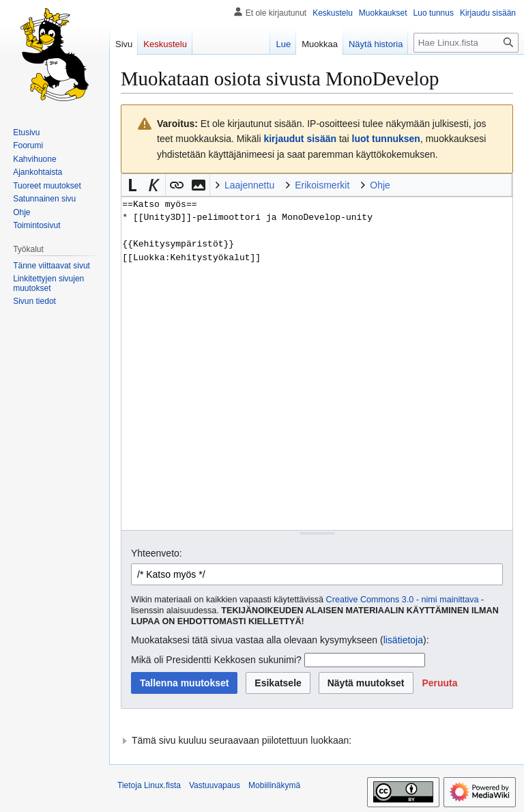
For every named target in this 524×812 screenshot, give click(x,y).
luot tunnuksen (386, 139)
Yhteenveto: (157, 553)
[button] (132, 185)
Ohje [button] (380, 185)
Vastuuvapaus (215, 785)
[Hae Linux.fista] (466, 43)
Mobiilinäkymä (274, 785)
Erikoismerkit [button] (322, 185)
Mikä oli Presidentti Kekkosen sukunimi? (216, 660)
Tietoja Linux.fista (149, 785)
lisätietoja (403, 640)
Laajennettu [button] (249, 185)
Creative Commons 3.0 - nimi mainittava (403, 600)
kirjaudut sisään (300, 139)
